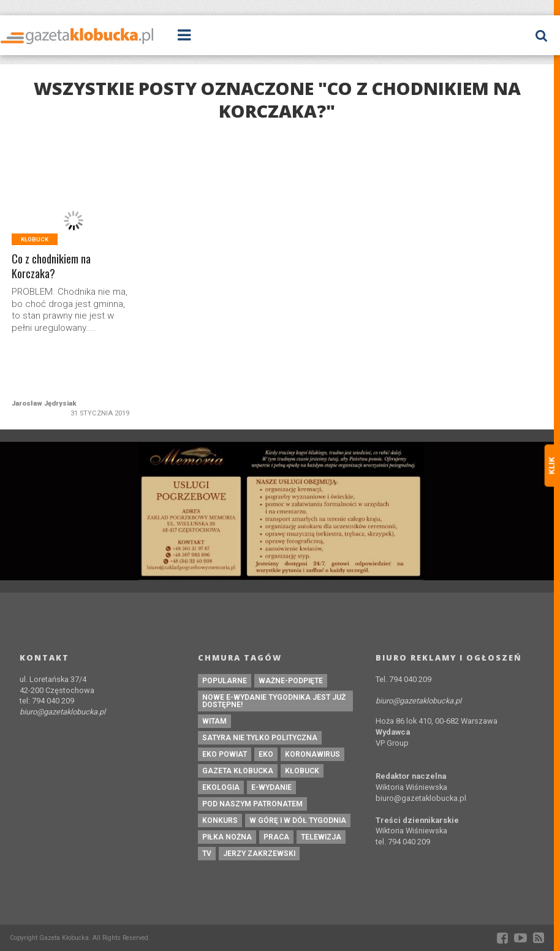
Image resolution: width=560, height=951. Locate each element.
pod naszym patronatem (252, 804)
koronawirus (312, 754)
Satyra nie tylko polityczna (260, 738)
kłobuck (302, 771)
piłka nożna (227, 837)
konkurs (220, 820)
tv (207, 854)
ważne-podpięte (291, 681)
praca (276, 837)
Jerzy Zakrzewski (259, 854)
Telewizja (321, 837)
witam (214, 721)
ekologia (221, 787)
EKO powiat (225, 754)
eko (266, 754)
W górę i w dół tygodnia (298, 820)
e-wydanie (271, 787)
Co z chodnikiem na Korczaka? (52, 267)
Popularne (225, 681)
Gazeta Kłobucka (238, 771)
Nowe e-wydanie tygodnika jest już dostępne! (274, 701)
